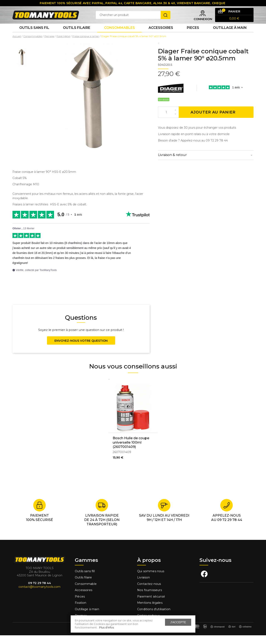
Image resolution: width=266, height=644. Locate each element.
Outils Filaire (77, 35)
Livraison (144, 586)
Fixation (81, 611)
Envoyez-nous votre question (81, 349)
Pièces (80, 605)
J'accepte (178, 622)
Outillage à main (230, 35)
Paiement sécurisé (151, 605)
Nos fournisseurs (150, 599)
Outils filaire (83, 586)
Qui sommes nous (151, 580)
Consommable (86, 593)
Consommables (119, 35)
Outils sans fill (85, 580)
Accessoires (161, 35)
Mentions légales (150, 611)
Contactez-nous (149, 593)
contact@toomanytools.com (39, 595)
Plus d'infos (107, 627)
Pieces (193, 35)
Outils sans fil (34, 35)
